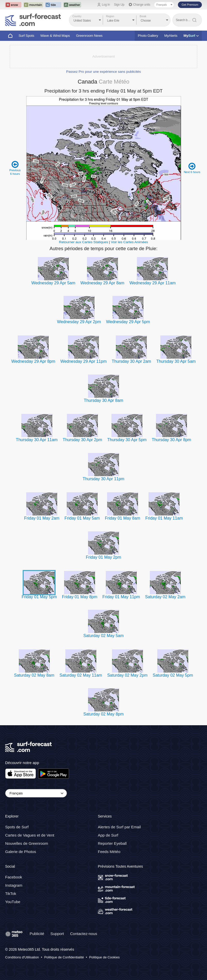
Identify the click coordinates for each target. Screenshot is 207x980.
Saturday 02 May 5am (104, 636)
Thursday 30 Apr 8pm (171, 440)
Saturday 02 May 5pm (173, 675)
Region (110, 16)
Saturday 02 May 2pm (127, 675)
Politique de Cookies (104, 957)
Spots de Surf (17, 827)
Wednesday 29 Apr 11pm (84, 361)
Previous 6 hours (15, 168)
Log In (106, 5)
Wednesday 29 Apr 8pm (33, 361)
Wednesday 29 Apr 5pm (128, 322)
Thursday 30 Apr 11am (37, 440)
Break (143, 16)
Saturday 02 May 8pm (104, 714)
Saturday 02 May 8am (34, 675)
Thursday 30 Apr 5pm (127, 440)
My (191, 36)
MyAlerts (171, 36)
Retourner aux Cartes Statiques (83, 242)
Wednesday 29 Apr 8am (102, 283)
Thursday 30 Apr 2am (131, 361)
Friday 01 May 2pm (104, 557)
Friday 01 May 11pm (121, 597)
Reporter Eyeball (112, 843)
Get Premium (190, 5)
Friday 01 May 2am (42, 518)
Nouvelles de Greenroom (27, 843)
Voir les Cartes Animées (130, 242)
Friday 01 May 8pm (80, 597)
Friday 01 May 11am (164, 518)
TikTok (11, 893)
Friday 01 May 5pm (39, 597)
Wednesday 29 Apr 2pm (79, 322)
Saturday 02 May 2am (165, 597)
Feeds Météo (109, 852)
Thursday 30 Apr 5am (176, 361)
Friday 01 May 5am (82, 518)
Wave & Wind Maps (55, 36)
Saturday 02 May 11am (81, 675)
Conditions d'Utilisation (22, 957)
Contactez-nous (84, 934)
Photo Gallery (148, 36)
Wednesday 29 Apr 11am (153, 283)
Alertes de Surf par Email (119, 827)
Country (77, 16)
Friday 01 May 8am (123, 518)
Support (57, 934)
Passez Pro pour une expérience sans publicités (104, 72)
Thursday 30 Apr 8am (104, 400)
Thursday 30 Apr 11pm (104, 479)
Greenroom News (89, 36)
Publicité (37, 934)
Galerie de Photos (21, 852)
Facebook (14, 877)
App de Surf (108, 835)
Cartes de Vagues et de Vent (30, 835)
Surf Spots (26, 36)
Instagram (14, 885)
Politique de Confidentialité (64, 957)
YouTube (13, 902)
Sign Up (119, 5)
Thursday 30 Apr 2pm (82, 440)
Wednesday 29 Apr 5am (53, 283)
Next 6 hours (192, 168)
